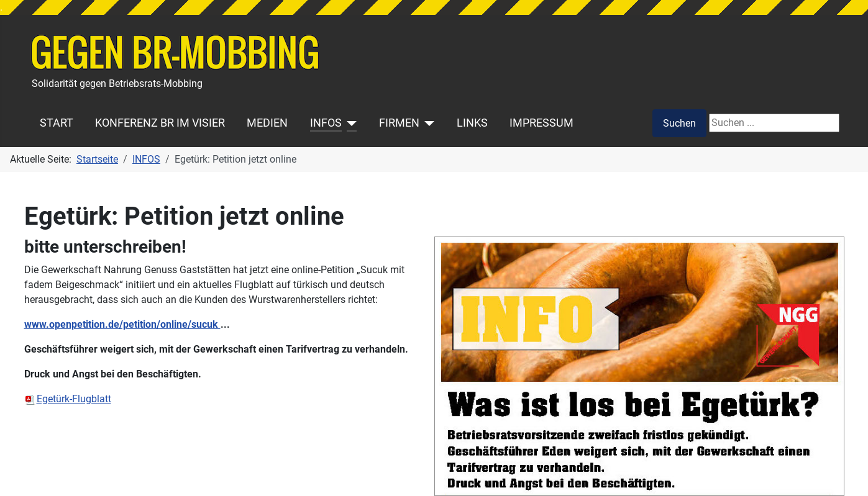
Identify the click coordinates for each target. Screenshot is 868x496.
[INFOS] (349, 123)
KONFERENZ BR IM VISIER (160, 123)
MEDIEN (267, 123)
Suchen (679, 123)
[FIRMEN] (427, 123)
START (57, 123)
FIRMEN (399, 123)
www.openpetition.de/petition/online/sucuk (122, 324)
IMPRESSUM (541, 123)
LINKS (472, 123)
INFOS (326, 123)
